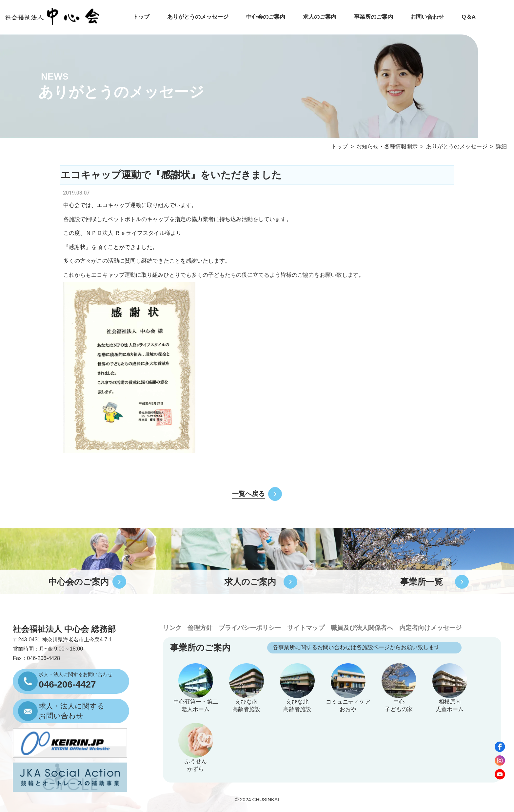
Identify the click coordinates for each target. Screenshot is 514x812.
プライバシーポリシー (250, 628)
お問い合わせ (427, 17)
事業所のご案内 (374, 17)
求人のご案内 (320, 17)
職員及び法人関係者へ (362, 628)
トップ (141, 17)
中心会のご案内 (266, 17)
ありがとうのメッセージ (198, 17)
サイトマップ (306, 628)
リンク (172, 628)
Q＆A (469, 17)
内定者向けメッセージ (430, 628)
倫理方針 (200, 628)
